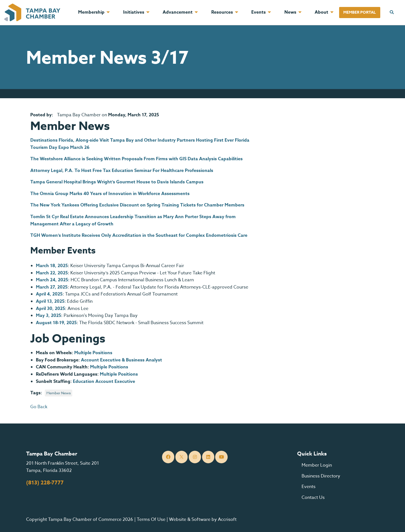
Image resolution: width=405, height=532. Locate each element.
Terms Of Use (151, 519)
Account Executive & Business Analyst (121, 360)
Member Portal (360, 12)
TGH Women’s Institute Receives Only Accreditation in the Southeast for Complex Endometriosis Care (139, 235)
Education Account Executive (104, 381)
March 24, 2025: (53, 280)
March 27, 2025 (52, 287)
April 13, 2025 (50, 301)
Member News (59, 393)
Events (309, 487)
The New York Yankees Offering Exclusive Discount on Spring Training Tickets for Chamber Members (137, 205)
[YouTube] (221, 457)
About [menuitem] (321, 12)
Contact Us (313, 497)
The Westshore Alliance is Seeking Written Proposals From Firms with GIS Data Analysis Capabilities (136, 159)
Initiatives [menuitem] (134, 12)
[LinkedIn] (208, 457)
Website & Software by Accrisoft (203, 519)
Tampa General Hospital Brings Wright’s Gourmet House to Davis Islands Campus (117, 182)
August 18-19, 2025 (56, 323)
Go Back (39, 407)
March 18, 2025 (52, 266)
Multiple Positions (93, 353)
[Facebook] (168, 457)
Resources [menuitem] (222, 12)
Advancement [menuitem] (178, 12)
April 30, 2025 (50, 309)
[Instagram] (195, 457)
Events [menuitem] (259, 12)
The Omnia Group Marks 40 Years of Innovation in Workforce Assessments (110, 194)
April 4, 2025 (49, 294)
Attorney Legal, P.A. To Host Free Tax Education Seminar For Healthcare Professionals (122, 171)
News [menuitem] (290, 12)
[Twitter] (182, 457)
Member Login (317, 465)
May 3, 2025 (49, 316)
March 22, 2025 (52, 273)
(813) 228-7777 (45, 483)
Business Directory (321, 476)
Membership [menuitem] (91, 12)
